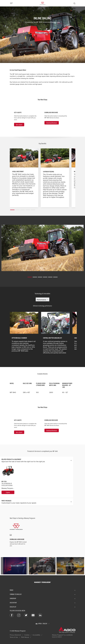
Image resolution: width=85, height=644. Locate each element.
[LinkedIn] (40, 615)
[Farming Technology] (70, 566)
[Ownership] (42, 566)
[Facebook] (12, 615)
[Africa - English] (42, 624)
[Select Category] (42, 300)
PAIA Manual (25, 637)
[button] (12, 209)
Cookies (27, 635)
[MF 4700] (8, 492)
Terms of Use (14, 637)
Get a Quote (19, 125)
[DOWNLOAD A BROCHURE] (18, 540)
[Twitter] (26, 615)
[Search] (74, 3)
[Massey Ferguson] (42, 3)
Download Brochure (52, 123)
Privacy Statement (15, 635)
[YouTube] (33, 615)
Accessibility (36, 635)
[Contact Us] (15, 566)
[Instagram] (19, 615)
